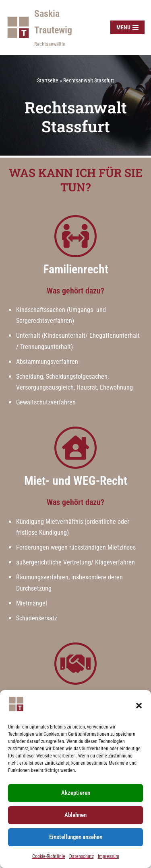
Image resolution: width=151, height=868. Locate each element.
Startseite (48, 80)
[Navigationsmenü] (127, 27)
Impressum (109, 856)
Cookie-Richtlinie (49, 856)
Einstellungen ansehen (76, 837)
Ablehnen (75, 815)
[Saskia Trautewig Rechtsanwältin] (52, 28)
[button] (139, 706)
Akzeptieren (76, 793)
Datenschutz (82, 856)
